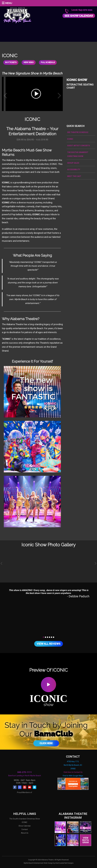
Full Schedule (48, 63)
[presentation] (2, 564)
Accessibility (74, 170)
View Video (29, 63)
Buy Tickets (11, 63)
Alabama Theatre (17, 15)
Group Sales (73, 163)
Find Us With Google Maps (73, 776)
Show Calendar (25, 826)
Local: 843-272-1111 (82, 10)
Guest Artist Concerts (79, 146)
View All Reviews (49, 644)
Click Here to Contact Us (73, 772)
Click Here (46, 743)
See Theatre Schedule (78, 132)
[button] (43, 637)
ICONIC (70, 139)
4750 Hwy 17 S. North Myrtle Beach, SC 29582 (73, 765)
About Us (25, 833)
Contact (25, 830)
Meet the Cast (74, 176)
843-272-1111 (25, 772)
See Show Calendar (79, 16)
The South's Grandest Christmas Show (25, 819)
